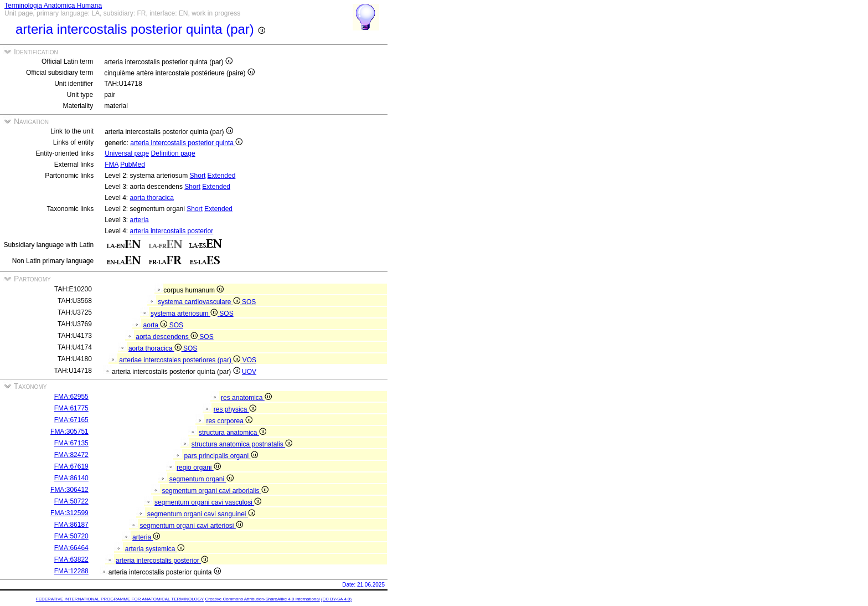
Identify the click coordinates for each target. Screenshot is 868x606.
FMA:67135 (71, 443)
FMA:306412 (69, 490)
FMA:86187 (71, 525)
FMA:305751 (69, 432)
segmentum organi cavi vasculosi (208, 502)
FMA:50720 (71, 536)
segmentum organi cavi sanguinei (201, 514)
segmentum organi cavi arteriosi (191, 526)
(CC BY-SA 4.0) (336, 599)
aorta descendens (167, 337)
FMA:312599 (69, 513)
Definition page (173, 153)
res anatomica (246, 398)
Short (198, 176)
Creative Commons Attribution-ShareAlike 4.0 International (262, 599)
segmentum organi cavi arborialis (215, 491)
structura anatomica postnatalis (242, 444)
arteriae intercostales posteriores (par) (180, 360)
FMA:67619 (71, 466)
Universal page (127, 153)
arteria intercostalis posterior (172, 231)
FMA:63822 (71, 559)
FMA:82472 (71, 455)
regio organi (199, 468)
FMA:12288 (71, 571)
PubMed (133, 165)
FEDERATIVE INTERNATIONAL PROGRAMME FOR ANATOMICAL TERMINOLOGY (120, 599)
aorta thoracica (152, 198)
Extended (222, 176)
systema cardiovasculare (200, 302)
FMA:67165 (71, 420)
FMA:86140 (71, 478)
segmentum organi (201, 479)
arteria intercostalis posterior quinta (186, 143)
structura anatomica (232, 433)
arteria (139, 220)
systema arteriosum (185, 314)
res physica (235, 409)
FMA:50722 (71, 501)
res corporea (229, 421)
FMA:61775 (71, 408)
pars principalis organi (221, 456)
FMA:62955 (71, 397)
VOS (249, 360)
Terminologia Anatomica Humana (53, 6)
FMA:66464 (71, 548)
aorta (156, 325)
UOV (249, 372)
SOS (249, 302)
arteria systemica (155, 549)
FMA (112, 165)
